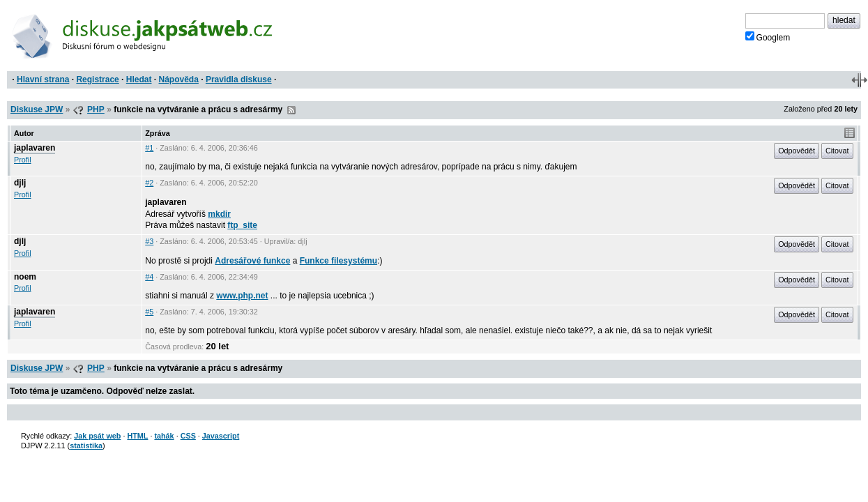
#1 (149, 148)
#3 (149, 241)
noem (25, 277)
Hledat (139, 79)
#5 (149, 312)
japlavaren (35, 148)
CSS (188, 436)
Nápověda (179, 79)
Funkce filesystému (338, 261)
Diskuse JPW (37, 109)
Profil (23, 160)
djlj (20, 183)
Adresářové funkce (252, 261)
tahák (164, 436)
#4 (149, 277)
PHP (96, 109)
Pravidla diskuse (239, 79)
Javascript (221, 436)
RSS (291, 110)
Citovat (837, 151)
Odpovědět (797, 151)
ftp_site (242, 225)
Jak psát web (97, 436)
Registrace (97, 79)
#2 (149, 183)
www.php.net (242, 296)
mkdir (219, 214)
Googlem (768, 37)
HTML (137, 436)
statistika (86, 446)
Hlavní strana (43, 79)
